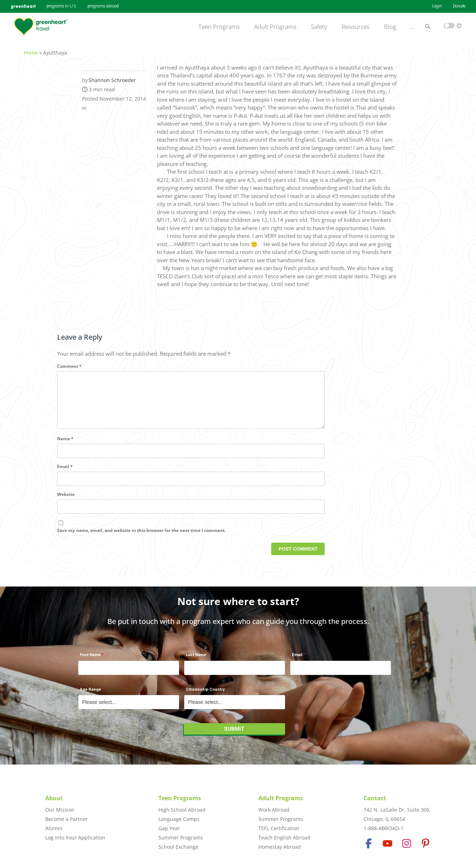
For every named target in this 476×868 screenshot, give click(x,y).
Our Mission (60, 810)
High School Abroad (182, 810)
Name (65, 446)
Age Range (90, 693)
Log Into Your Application (75, 837)
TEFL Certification (279, 828)
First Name (90, 659)
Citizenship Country (205, 693)
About (54, 798)
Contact (375, 798)
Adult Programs (275, 27)
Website (66, 502)
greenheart (23, 6)
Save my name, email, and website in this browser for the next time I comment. (141, 538)
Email (65, 474)
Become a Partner (67, 819)
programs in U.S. (62, 6)
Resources (356, 27)
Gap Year (169, 828)
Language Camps (179, 819)
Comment (69, 362)
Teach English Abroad (284, 837)
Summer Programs (181, 837)
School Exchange (178, 847)
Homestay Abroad (280, 847)
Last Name (196, 659)
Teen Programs (219, 27)
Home (31, 49)
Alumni (54, 828)
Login (437, 6)
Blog (390, 27)
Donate (459, 6)
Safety (319, 27)
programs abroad (103, 6)
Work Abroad (274, 810)
